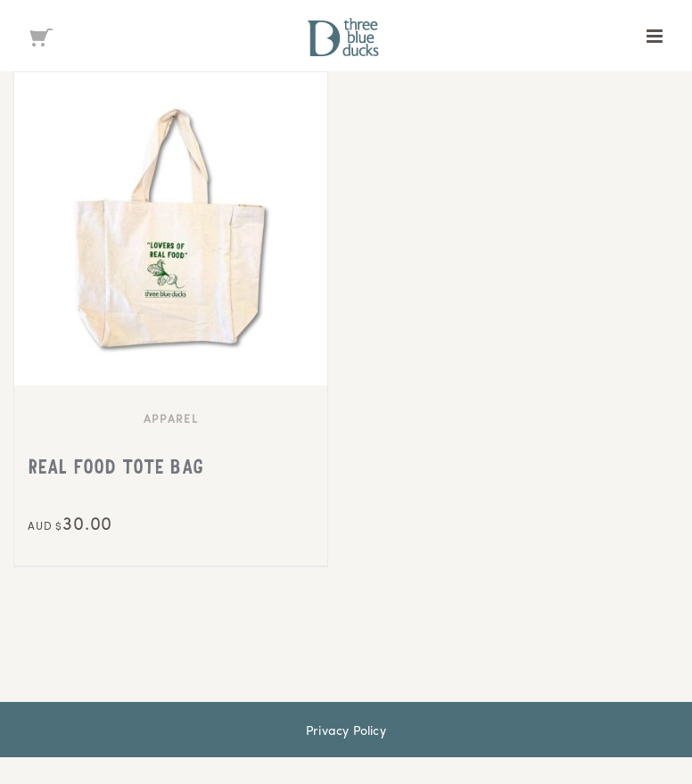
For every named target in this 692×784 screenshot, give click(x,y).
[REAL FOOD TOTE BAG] (171, 229)
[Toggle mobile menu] (656, 36)
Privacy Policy (346, 730)
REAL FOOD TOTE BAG (115, 469)
